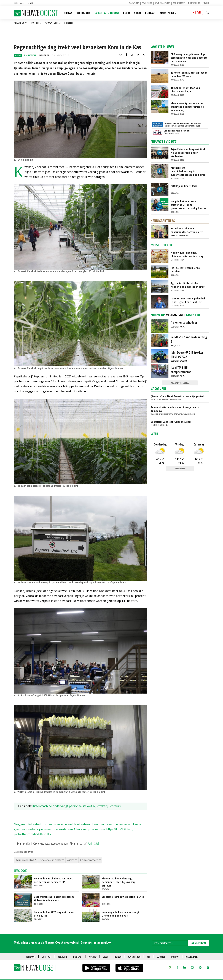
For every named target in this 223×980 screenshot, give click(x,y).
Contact (47, 957)
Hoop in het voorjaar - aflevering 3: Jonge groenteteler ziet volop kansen (189, 205)
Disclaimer (192, 957)
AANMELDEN (199, 943)
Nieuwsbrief (194, 3)
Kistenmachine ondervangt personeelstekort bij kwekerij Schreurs (76, 806)
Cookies (161, 957)
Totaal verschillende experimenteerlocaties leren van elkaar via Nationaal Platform (187, 230)
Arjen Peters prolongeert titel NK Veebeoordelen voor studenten (188, 153)
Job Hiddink (44, 55)
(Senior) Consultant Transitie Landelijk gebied (177, 396)
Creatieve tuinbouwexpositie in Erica (123, 897)
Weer (154, 434)
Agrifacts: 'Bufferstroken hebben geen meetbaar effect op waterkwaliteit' (188, 285)
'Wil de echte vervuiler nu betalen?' (185, 270)
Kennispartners (162, 3)
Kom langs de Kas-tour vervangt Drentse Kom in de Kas (120, 914)
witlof (71, 860)
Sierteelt (70, 23)
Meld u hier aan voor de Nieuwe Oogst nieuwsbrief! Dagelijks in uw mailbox (63, 942)
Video (138, 13)
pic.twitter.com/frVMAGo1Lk (33, 834)
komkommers (89, 860)
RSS (149, 957)
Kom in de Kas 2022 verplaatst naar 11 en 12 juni (54, 914)
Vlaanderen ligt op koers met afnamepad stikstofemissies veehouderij (188, 107)
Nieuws (68, 13)
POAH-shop (147, 3)
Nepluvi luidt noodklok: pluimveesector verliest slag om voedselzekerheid (187, 254)
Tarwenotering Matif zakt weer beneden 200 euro (189, 74)
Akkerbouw (20, 23)
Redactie (62, 957)
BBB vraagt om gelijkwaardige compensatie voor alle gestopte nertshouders (189, 58)
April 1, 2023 (93, 844)
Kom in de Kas (25, 860)
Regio (127, 13)
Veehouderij (84, 13)
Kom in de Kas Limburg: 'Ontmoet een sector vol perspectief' (53, 880)
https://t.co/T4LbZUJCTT (123, 829)
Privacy (175, 957)
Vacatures (134, 3)
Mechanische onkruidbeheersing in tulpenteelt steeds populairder (189, 171)
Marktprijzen (168, 13)
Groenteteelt (53, 23)
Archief (93, 957)
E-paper (206, 3)
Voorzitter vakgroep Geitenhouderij (171, 422)
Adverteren (134, 957)
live (198, 12)
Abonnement (179, 3)
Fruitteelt (36, 23)
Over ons (31, 957)
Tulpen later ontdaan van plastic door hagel (185, 90)
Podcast (150, 13)
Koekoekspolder (51, 860)
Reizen (118, 957)
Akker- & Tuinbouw (107, 13)
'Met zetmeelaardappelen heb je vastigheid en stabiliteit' (188, 300)
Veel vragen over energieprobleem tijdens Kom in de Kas (54, 898)
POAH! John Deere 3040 (184, 186)
